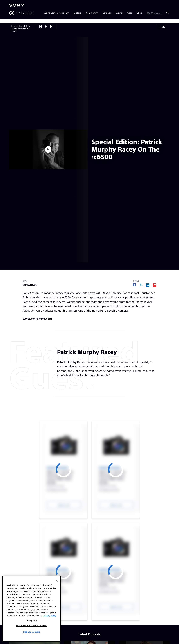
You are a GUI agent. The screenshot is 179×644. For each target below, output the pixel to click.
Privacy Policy (50, 616)
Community (92, 13)
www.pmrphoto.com (37, 318)
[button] (46, 27)
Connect (107, 13)
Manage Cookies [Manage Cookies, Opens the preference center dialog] (32, 632)
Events (119, 13)
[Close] (57, 581)
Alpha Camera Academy (56, 13)
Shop (140, 13)
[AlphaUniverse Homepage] (21, 13)
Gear (130, 13)
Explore (77, 13)
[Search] (167, 13)
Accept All (32, 621)
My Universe (155, 13)
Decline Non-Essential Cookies (32, 625)
